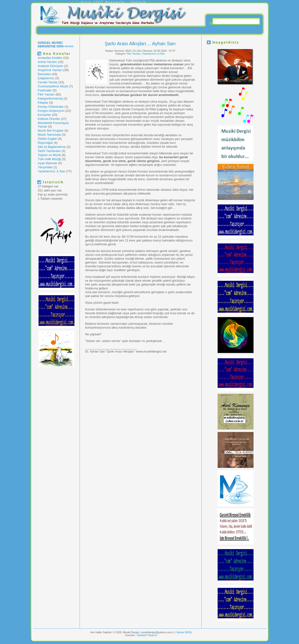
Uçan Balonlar (48, 163)
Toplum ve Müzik (49, 155)
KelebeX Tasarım (147, 635)
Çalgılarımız (46, 78)
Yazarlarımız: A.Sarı (52, 171)
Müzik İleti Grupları (51, 131)
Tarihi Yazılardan (49, 151)
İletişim (139, 2)
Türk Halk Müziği (49, 159)
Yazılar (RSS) (184, 632)
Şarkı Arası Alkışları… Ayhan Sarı (140, 44)
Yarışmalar (45, 167)
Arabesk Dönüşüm (51, 66)
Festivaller (45, 90)
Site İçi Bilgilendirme (52, 147)
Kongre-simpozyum (51, 111)
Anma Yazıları (47, 62)
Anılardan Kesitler (50, 58)
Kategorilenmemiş (50, 98)
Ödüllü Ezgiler (48, 139)
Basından (44, 74)
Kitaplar (43, 103)
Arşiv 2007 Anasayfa (103, 2)
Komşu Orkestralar (51, 107)
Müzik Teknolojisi (49, 135)
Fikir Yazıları (46, 94)
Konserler (45, 115)
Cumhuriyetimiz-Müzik (53, 86)
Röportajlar (45, 143)
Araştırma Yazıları (50, 70)
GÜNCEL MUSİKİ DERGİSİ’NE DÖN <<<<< (56, 45)
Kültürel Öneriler (49, 119)
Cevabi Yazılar (48, 82)
